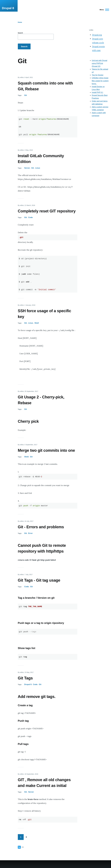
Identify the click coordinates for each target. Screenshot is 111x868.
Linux (38, 168)
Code (31, 217)
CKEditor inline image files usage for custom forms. (100, 81)
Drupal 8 (8, 8)
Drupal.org (97, 35)
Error (31, 533)
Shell (37, 323)
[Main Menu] (104, 10)
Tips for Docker (98, 75)
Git (26, 95)
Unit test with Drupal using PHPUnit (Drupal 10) (100, 63)
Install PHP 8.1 (98, 92)
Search (20, 33)
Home (20, 22)
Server (27, 168)
